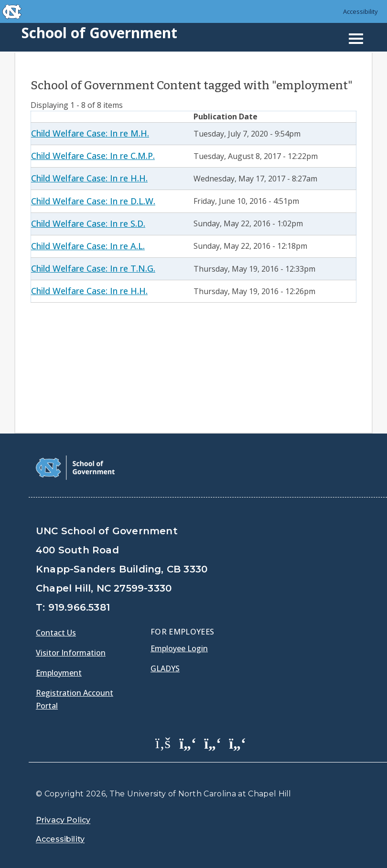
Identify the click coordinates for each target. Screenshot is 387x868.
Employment (59, 673)
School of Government (99, 33)
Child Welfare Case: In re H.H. (89, 178)
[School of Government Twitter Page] (188, 742)
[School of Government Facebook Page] (163, 742)
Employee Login (179, 648)
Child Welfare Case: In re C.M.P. (93, 156)
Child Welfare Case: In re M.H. (90, 133)
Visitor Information (71, 653)
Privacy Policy (63, 820)
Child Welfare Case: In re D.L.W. (93, 201)
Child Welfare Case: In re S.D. (88, 223)
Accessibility (360, 11)
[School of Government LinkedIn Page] (213, 742)
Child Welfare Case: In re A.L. (88, 246)
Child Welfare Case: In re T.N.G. (93, 268)
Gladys (165, 668)
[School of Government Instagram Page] (237, 742)
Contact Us (56, 633)
